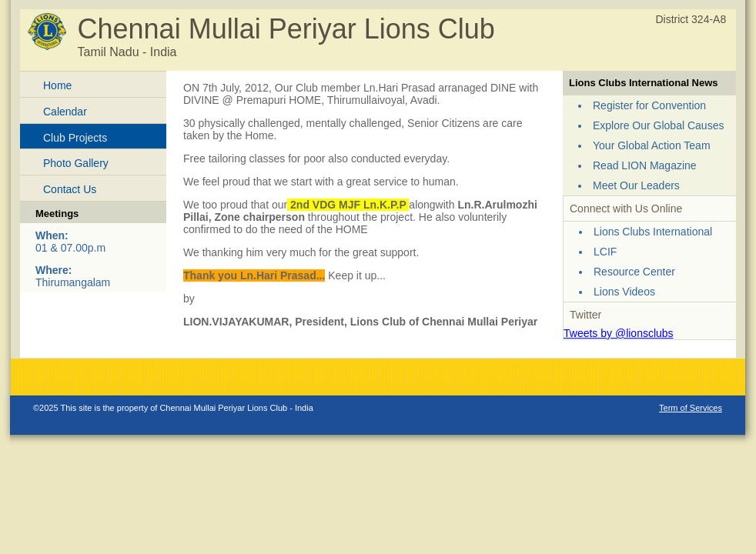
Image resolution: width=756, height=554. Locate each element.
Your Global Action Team (652, 145)
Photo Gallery (76, 163)
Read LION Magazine (645, 165)
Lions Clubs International (653, 232)
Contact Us (70, 189)
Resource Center (634, 272)
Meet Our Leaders (636, 185)
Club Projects (75, 138)
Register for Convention (649, 105)
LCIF (605, 252)
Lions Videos (624, 292)
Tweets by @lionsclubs (619, 333)
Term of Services (691, 408)
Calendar (65, 112)
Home (57, 85)
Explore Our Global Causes (658, 125)
